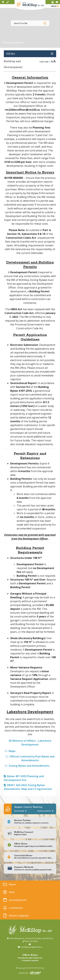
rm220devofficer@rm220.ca (22, 110)
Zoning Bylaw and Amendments (27, 766)
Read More (20, 811)
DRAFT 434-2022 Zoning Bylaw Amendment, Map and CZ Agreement (28, 787)
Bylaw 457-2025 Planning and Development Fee (24, 778)
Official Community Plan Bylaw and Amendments (30, 758)
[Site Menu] (30, 54)
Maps (10, 751)
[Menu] (55, 6)
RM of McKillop (30, 5)
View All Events (45, 811)
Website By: (23, 973)
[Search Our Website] (30, 23)
